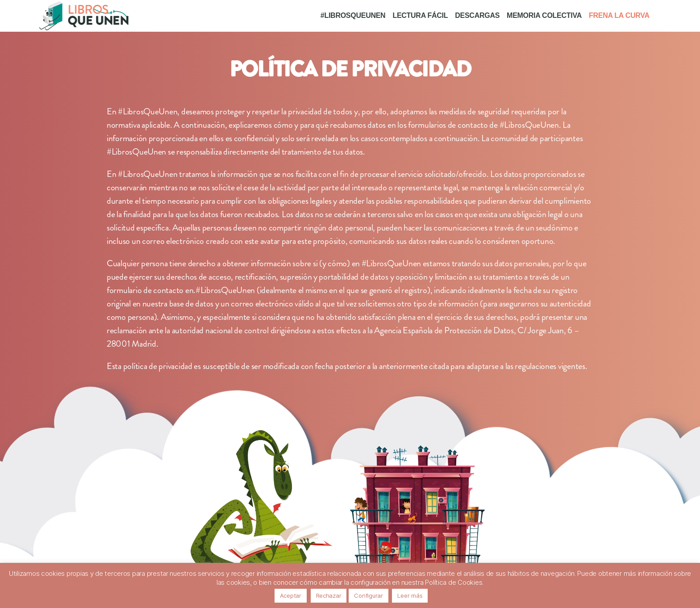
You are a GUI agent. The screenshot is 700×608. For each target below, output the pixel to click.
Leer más (410, 595)
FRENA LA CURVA (619, 15)
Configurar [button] (368, 595)
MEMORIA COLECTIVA (544, 15)
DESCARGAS (477, 15)
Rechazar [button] (329, 595)
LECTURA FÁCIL (420, 15)
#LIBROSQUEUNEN (353, 15)
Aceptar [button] (291, 595)
